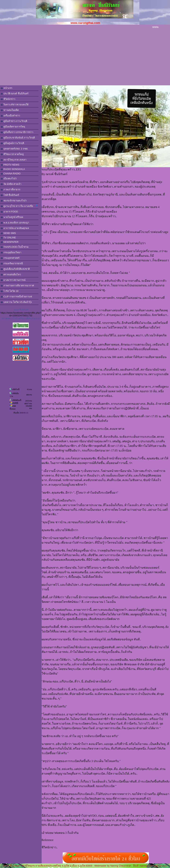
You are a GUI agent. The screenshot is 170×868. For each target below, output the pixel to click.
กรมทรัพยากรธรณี (12, 263)
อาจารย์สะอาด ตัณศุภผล (15, 228)
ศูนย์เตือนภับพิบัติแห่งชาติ (15, 269)
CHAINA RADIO (11, 174)
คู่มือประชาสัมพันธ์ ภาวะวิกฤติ (18, 138)
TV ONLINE (8, 238)
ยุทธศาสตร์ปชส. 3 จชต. (14, 149)
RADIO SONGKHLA (13, 169)
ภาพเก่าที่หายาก (11, 190)
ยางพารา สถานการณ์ (13, 280)
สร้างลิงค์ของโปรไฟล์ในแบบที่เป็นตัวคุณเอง (21, 319)
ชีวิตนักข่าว (8, 99)
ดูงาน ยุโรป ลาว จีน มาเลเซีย (19, 206)
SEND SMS (8, 233)
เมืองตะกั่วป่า (9, 178)
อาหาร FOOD (9, 212)
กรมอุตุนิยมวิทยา (11, 252)
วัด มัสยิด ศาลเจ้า (11, 184)
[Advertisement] (85, 58)
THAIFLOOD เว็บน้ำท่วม (15, 247)
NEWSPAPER (10, 242)
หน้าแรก (7, 88)
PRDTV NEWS (10, 165)
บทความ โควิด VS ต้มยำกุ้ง (16, 302)
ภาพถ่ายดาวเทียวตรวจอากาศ (17, 286)
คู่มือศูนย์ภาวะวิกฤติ (12, 143)
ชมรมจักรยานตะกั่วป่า (14, 201)
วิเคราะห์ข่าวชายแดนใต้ (15, 105)
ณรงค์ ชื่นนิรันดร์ (21, 310)
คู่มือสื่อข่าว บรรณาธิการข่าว (17, 132)
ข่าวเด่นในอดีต (10, 110)
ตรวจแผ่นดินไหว (11, 274)
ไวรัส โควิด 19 (10, 291)
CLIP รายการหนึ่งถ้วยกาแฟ (16, 297)
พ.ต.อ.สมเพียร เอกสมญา (15, 223)
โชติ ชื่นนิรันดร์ (10, 195)
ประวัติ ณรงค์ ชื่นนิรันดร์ (15, 94)
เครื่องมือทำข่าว (10, 116)
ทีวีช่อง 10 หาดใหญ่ (12, 154)
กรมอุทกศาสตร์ (10, 258)
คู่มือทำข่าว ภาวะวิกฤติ (14, 121)
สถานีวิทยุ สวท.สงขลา (14, 160)
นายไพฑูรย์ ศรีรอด (12, 217)
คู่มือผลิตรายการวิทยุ (13, 127)
